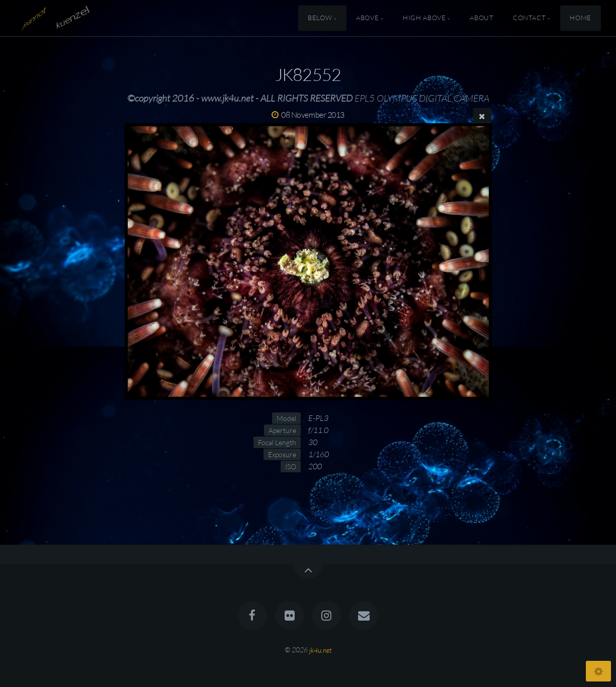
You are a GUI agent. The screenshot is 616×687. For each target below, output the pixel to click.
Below (320, 18)
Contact (529, 18)
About (481, 18)
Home (581, 18)
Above (367, 18)
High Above (424, 18)
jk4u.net (321, 650)
